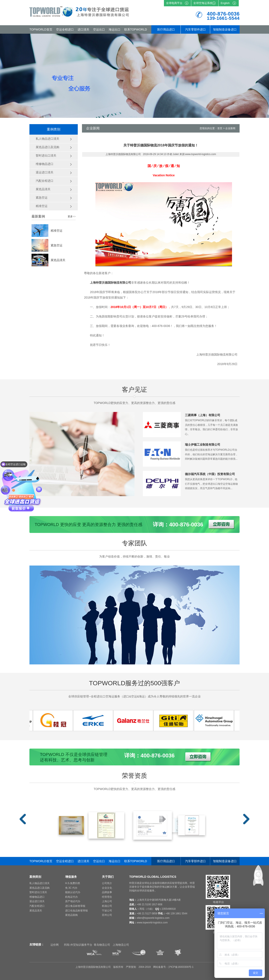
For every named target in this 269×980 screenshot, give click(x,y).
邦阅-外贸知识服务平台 (78, 945)
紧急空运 (57, 245)
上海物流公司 (121, 945)
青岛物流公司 (102, 945)
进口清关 (83, 29)
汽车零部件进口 (195, 29)
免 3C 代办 (71, 888)
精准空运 (57, 231)
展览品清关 (58, 260)
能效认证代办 (73, 892)
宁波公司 (107, 911)
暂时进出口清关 (38, 892)
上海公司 (107, 901)
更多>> (72, 216)
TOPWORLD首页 (41, 29)
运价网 (55, 945)
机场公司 (107, 906)
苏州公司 (107, 915)
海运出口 (115, 29)
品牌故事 (107, 892)
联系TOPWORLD (136, 29)
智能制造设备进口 (225, 29)
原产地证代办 (73, 901)
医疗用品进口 (166, 29)
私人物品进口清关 (40, 883)
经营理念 (107, 897)
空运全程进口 (65, 29)
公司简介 (107, 883)
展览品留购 (71, 915)
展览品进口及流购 (40, 888)
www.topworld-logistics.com (152, 923)
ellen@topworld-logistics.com (153, 918)
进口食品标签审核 (75, 906)
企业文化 (107, 888)
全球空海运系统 (203, 3)
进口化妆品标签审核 (76, 911)
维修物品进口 (37, 897)
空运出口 (99, 29)
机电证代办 (71, 897)
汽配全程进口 (37, 906)
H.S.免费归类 (73, 883)
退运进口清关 (37, 901)
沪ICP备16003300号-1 (181, 967)
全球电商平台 (174, 3)
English (225, 3)
